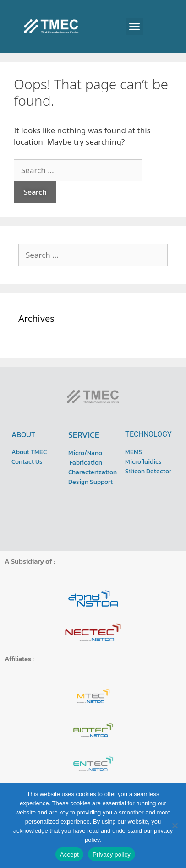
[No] (175, 825)
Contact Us (27, 462)
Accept (69, 854)
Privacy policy (112, 854)
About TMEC (29, 452)
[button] (135, 27)
